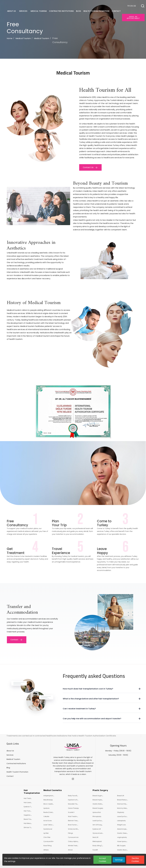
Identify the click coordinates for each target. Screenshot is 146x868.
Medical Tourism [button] (39, 11)
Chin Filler (47, 837)
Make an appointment (133, 18)
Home (10, 38)
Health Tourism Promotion (17, 772)
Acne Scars (48, 821)
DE (135, 6)
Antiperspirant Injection (52, 796)
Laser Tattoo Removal (51, 825)
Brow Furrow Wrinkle (75, 825)
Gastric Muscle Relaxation (127, 850)
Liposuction (97, 812)
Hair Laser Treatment (31, 802)
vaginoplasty (122, 837)
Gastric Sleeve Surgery (125, 833)
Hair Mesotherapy (30, 823)
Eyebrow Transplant (31, 807)
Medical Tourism (23, 38)
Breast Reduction (123, 800)
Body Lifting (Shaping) (101, 846)
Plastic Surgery (100, 790)
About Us (10, 751)
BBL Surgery (121, 846)
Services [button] (23, 11)
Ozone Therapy (73, 808)
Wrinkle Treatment (74, 846)
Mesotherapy (48, 800)
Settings (119, 860)
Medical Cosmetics (53, 790)
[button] (143, 6)
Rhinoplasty (97, 816)
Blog (8, 768)
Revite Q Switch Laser (51, 812)
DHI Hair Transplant (31, 827)
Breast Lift (121, 796)
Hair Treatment (29, 798)
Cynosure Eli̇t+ (49, 841)
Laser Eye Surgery (123, 816)
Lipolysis (46, 808)
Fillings (71, 833)
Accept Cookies (102, 860)
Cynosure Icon (73, 837)
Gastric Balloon (98, 804)
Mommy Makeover (124, 808)
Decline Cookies (135, 860)
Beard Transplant (30, 819)
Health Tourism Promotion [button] (97, 11)
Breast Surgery (98, 808)
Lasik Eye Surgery (99, 821)
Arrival (70, 850)
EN (132, 6)
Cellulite (46, 816)
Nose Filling (47, 846)
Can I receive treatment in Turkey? (79, 709)
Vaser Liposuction (124, 841)
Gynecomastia (98, 833)
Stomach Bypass (124, 804)
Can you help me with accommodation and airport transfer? (92, 719)
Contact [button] (116, 11)
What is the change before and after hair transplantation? (91, 699)
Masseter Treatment (75, 804)
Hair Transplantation (32, 792)
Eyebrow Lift (97, 829)
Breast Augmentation (100, 796)
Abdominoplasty (123, 829)
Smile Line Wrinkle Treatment (78, 829)
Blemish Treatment (75, 821)
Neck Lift (95, 837)
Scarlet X (71, 812)
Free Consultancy (60, 40)
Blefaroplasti (97, 841)
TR (128, 6)
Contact (10, 776)
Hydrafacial (48, 829)
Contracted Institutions (16, 763)
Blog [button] (79, 11)
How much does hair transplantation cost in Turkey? (88, 689)
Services (10, 755)
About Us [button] (12, 11)
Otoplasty (121, 812)
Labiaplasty (121, 821)
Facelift (95, 850)
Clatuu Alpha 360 (74, 841)
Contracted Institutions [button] (62, 11)
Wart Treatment (74, 816)
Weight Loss (121, 825)
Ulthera (46, 850)
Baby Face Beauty (75, 796)
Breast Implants (98, 800)
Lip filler (46, 833)
